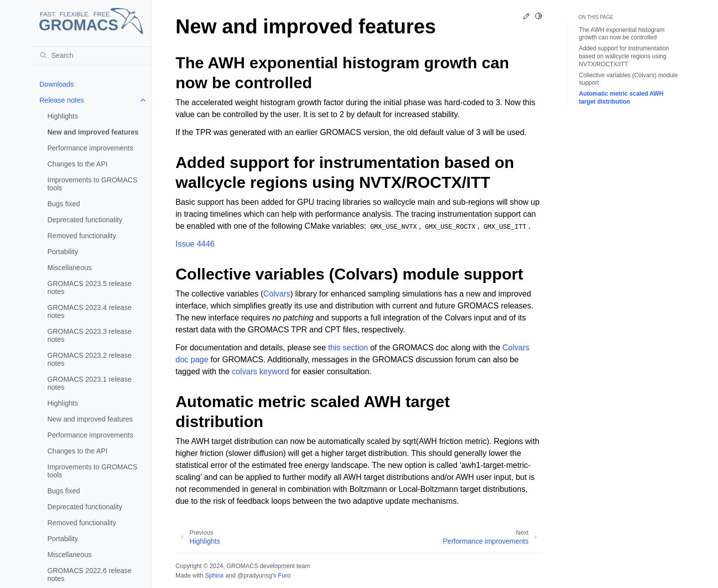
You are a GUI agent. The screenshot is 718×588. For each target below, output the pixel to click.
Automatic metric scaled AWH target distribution (621, 98)
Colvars (277, 294)
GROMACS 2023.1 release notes (90, 383)
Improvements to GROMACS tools (92, 184)
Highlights (63, 116)
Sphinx (214, 576)
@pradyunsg (255, 576)
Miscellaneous (70, 268)
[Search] (91, 55)
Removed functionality (82, 236)
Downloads (57, 84)
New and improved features (93, 132)
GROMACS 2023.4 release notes (90, 311)
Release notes (62, 100)
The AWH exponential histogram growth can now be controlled (622, 34)
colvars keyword (261, 371)
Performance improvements (90, 148)
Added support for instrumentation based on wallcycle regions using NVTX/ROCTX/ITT (624, 56)
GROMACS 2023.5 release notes (90, 288)
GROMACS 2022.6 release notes (90, 575)
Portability (63, 252)
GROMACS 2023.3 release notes (90, 335)
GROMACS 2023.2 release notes (90, 359)
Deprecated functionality (85, 220)
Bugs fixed (64, 204)
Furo (284, 576)
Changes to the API (78, 164)
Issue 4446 (195, 244)
